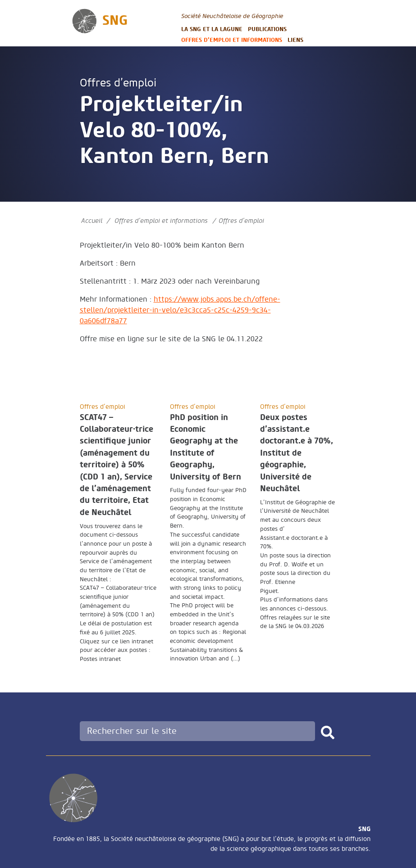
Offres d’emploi (118, 83)
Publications (267, 29)
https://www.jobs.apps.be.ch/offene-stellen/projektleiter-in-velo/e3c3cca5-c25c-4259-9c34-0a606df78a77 (180, 310)
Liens (295, 40)
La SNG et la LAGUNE (212, 29)
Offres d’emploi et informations (232, 40)
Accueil (92, 221)
